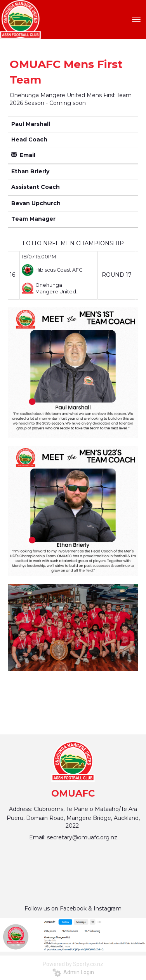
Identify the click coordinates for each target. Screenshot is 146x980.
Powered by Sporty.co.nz (73, 964)
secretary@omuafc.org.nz (82, 837)
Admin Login (73, 972)
